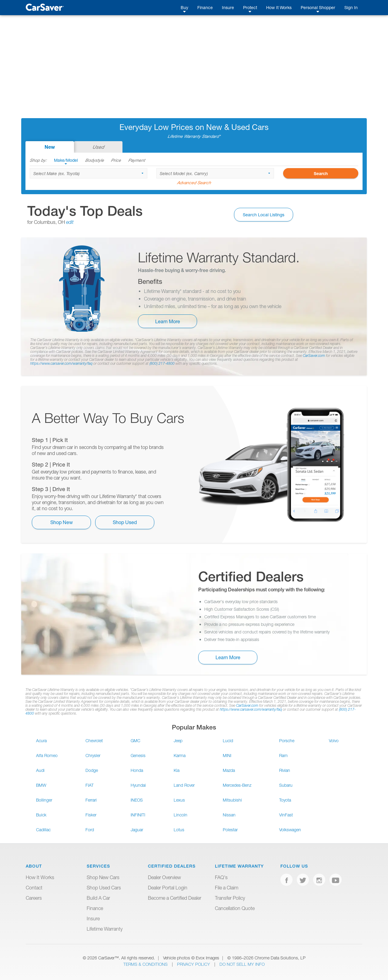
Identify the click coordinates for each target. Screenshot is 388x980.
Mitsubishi (232, 800)
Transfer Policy (230, 898)
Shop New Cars (103, 877)
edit (70, 222)
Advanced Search (194, 183)
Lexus (179, 800)
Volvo (334, 741)
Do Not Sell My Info (242, 964)
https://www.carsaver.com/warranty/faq (61, 363)
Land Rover (184, 785)
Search (321, 173)
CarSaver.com (314, 355)
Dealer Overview (164, 877)
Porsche (287, 741)
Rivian (285, 770)
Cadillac (43, 830)
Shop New (62, 522)
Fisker (91, 815)
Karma (180, 755)
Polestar (230, 830)
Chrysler (93, 755)
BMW (41, 785)
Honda (137, 770)
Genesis (138, 755)
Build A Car (98, 898)
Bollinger (44, 800)
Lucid (228, 741)
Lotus (179, 830)
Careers (34, 898)
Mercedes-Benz (237, 785)
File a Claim (227, 888)
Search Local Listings (264, 215)
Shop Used (125, 522)
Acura (41, 741)
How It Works (279, 7)
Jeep (178, 741)
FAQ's (221, 877)
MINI (227, 755)
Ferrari (91, 800)
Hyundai (138, 785)
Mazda (229, 770)
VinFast (286, 815)
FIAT (90, 785)
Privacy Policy (194, 964)
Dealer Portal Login (168, 888)
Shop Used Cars (104, 888)
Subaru (286, 785)
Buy (184, 7)
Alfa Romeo (47, 755)
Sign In (351, 7)
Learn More (168, 321)
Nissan (229, 815)
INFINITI (138, 815)
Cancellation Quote (235, 908)
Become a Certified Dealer (175, 898)
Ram (283, 755)
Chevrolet (94, 741)
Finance (205, 7)
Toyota (285, 800)
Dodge (92, 770)
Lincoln (181, 815)
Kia (177, 770)
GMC (135, 741)
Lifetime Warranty (105, 929)
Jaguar (137, 830)
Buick (41, 815)
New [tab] (50, 147)
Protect (250, 7)
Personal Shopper (318, 7)
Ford (90, 830)
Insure (228, 7)
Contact (34, 888)
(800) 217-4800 (162, 363)
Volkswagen (290, 830)
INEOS (137, 800)
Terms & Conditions (146, 964)
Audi (40, 770)
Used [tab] (98, 147)
